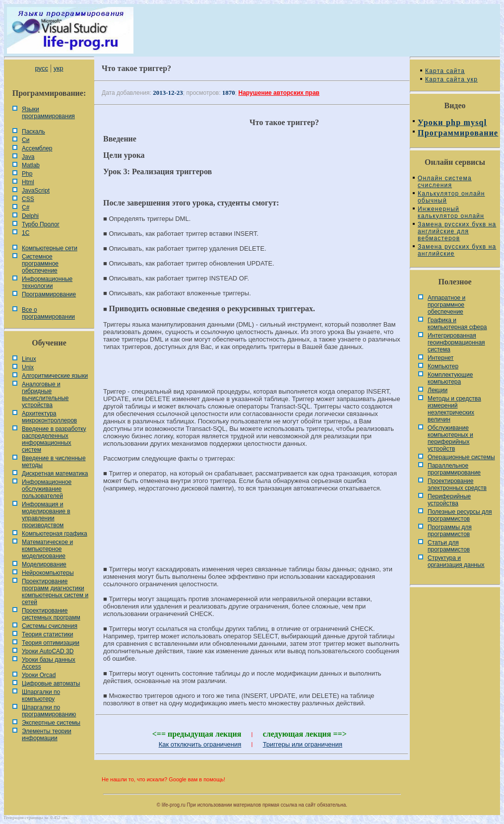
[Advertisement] (252, 533)
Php (27, 174)
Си (26, 140)
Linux (29, 359)
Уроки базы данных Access (49, 663)
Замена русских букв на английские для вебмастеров (457, 231)
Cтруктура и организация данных (456, 561)
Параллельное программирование (454, 469)
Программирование (49, 294)
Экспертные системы (51, 723)
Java (28, 157)
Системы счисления (50, 626)
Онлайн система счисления (445, 182)
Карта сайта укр (451, 79)
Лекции (438, 390)
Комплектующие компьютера (450, 378)
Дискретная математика (55, 474)
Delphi (30, 216)
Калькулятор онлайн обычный (451, 197)
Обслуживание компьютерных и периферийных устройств (450, 438)
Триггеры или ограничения (303, 744)
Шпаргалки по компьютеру (41, 695)
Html (28, 182)
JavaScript (36, 191)
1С (26, 233)
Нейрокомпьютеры (48, 573)
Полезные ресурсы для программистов (460, 515)
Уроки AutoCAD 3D (48, 651)
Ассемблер (37, 148)
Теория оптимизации (51, 643)
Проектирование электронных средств (457, 484)
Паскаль (33, 132)
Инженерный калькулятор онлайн (451, 212)
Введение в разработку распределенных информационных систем (54, 439)
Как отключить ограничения (200, 744)
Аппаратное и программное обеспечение (446, 305)
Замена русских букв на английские (457, 250)
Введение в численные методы (54, 462)
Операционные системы (461, 457)
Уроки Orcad (39, 675)
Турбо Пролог (41, 224)
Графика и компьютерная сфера (457, 324)
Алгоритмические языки (55, 376)
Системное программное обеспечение (40, 264)
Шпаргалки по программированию (49, 711)
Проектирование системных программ (51, 614)
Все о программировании (48, 313)
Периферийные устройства (449, 500)
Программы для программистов (450, 531)
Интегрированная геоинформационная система (456, 343)
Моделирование (44, 564)
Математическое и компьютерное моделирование (47, 549)
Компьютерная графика (55, 534)
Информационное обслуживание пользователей (47, 489)
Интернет (441, 358)
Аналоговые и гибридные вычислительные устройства (45, 395)
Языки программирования (48, 113)
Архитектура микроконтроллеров (49, 417)
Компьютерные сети (50, 248)
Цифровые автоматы (51, 684)
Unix (28, 367)
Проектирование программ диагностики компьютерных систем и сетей (55, 592)
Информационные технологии (47, 282)
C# (26, 207)
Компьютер (443, 366)
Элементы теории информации (47, 735)
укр (58, 68)
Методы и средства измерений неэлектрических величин (454, 409)
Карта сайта (445, 71)
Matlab (31, 165)
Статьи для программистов (449, 546)
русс (41, 68)
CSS (28, 199)
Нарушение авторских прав (279, 93)
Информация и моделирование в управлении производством (46, 515)
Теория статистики (47, 634)
